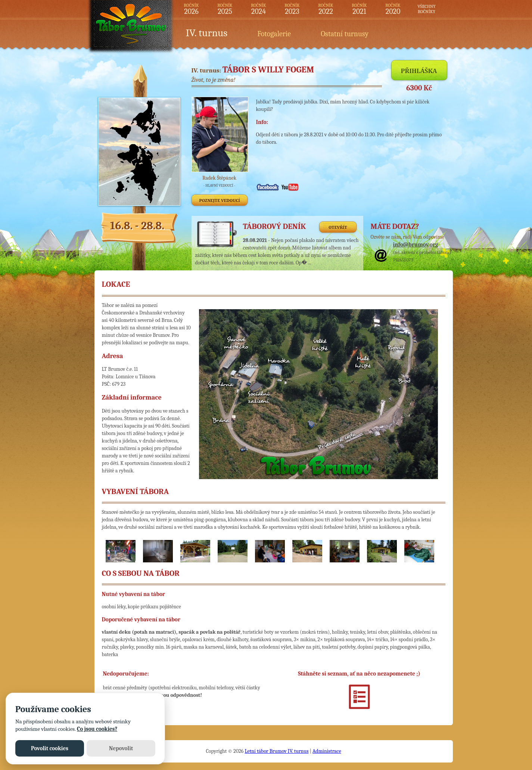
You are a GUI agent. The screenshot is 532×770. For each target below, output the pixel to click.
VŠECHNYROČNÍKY (426, 9)
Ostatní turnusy (345, 34)
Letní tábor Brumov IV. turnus (276, 751)
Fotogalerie (274, 34)
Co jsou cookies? (97, 729)
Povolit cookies (50, 748)
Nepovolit (121, 748)
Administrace (327, 751)
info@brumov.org (416, 245)
